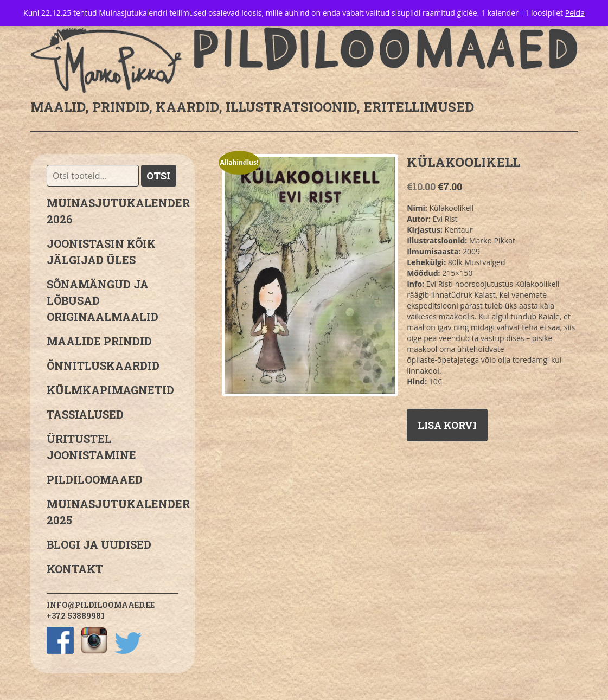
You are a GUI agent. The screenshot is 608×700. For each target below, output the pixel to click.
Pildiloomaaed (95, 479)
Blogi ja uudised (99, 544)
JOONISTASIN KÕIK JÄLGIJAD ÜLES (101, 252)
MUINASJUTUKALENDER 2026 (113, 211)
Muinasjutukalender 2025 (113, 512)
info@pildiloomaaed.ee (101, 605)
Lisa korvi (447, 425)
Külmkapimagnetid (110, 390)
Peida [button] (575, 13)
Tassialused (85, 414)
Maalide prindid (99, 341)
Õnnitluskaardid (103, 365)
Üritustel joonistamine (91, 447)
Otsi (158, 176)
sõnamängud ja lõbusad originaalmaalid (103, 300)
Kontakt (75, 569)
